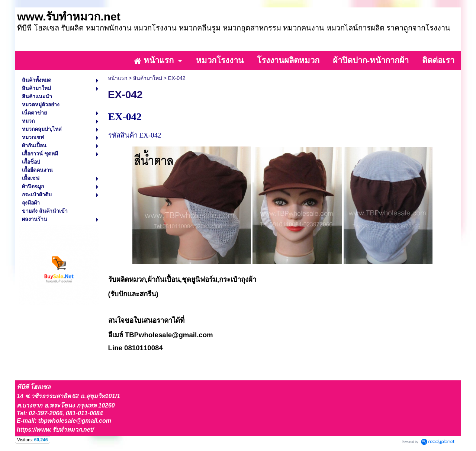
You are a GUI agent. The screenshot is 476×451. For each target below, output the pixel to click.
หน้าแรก (118, 78)
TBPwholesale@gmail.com (169, 335)
